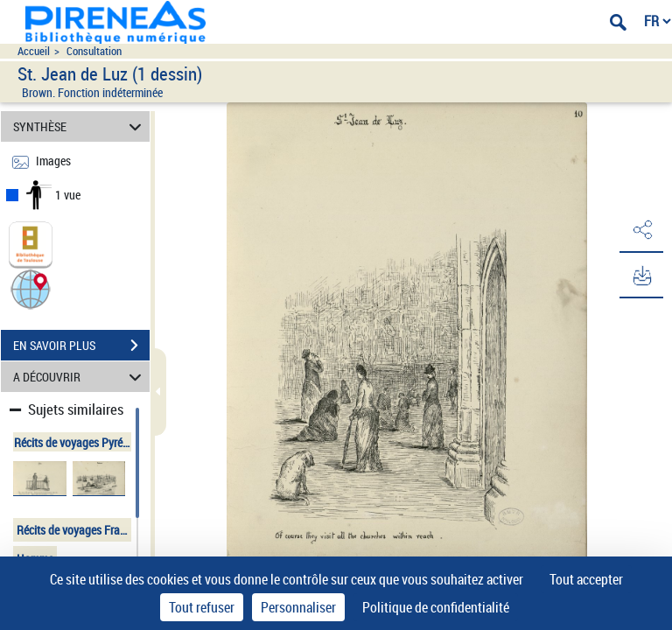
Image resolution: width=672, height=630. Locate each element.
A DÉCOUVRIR (80, 377)
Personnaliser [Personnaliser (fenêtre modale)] (298, 607)
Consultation (94, 51)
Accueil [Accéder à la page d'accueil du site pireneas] (34, 51)
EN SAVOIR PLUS (81, 346)
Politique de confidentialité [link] (436, 607)
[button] (31, 288)
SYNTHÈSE (80, 126)
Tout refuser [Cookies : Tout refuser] (202, 607)
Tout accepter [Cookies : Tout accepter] (586, 579)
